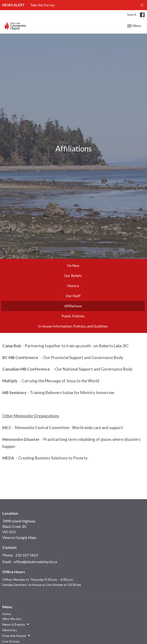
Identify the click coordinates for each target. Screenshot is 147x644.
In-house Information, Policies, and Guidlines (73, 326)
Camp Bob (12, 346)
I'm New (73, 265)
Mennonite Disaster (21, 439)
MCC (7, 428)
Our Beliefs (73, 276)
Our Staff (73, 296)
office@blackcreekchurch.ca (35, 562)
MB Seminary (14, 393)
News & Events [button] (16, 624)
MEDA (8, 458)
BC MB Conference (21, 358)
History (73, 286)
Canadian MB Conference (27, 369)
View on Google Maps (20, 537)
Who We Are (12, 619)
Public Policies (73, 316)
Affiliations (73, 306)
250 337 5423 (27, 555)
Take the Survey (43, 5)
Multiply (10, 381)
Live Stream (11, 641)
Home (7, 614)
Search (132, 15)
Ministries (10, 630)
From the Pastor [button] (17, 636)
